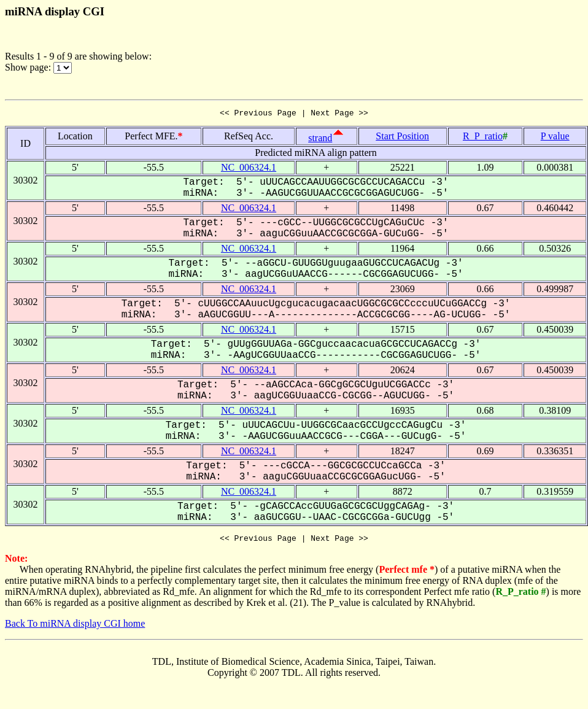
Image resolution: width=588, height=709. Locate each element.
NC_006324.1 (249, 169)
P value (555, 138)
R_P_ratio (483, 138)
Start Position (402, 138)
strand (320, 140)
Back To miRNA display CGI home (75, 627)
